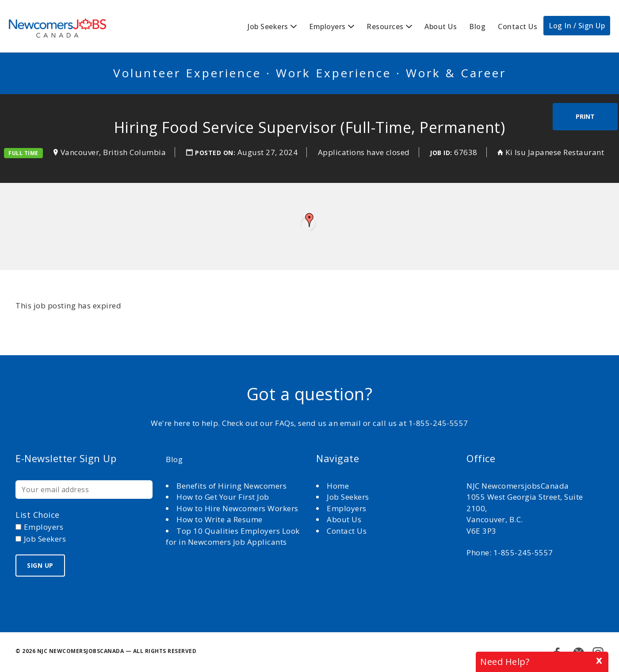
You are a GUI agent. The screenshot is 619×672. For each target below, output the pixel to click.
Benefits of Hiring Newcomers (231, 486)
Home (339, 486)
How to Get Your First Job (223, 497)
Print (585, 116)
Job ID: (441, 153)
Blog (477, 27)
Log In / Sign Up (577, 26)
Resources (385, 27)
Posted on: (216, 153)
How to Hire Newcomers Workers (237, 508)
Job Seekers (268, 27)
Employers (327, 27)
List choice (38, 515)
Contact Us (518, 27)
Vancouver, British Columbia (113, 152)
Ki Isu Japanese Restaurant (556, 152)
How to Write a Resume (220, 519)
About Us (441, 27)
